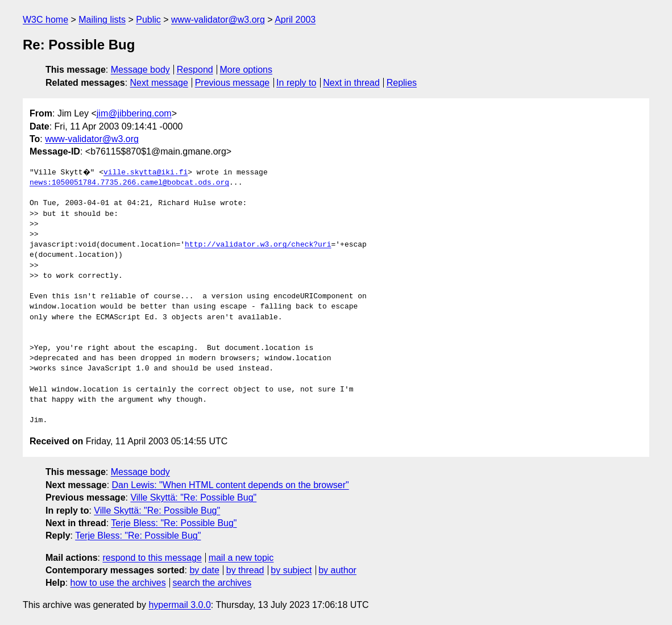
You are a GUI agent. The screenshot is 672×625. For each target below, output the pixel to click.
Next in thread (351, 83)
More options (246, 70)
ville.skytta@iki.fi (147, 173)
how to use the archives (118, 583)
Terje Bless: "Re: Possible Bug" (174, 523)
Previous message (233, 83)
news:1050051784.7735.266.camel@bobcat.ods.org (129, 183)
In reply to (296, 83)
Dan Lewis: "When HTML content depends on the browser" (231, 485)
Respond (195, 70)
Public (148, 20)
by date (204, 570)
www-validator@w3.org (218, 20)
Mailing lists (102, 20)
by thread (245, 570)
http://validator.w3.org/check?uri (258, 245)
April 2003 (295, 20)
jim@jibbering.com (134, 113)
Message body (140, 70)
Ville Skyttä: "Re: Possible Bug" (193, 497)
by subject (291, 570)
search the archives (212, 583)
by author (337, 570)
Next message (159, 83)
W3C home (45, 20)
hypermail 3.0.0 (179, 605)
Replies (402, 83)
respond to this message (152, 558)
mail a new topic (241, 558)
